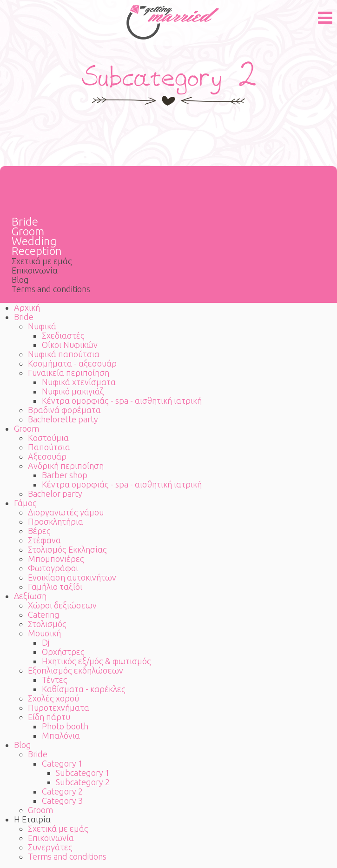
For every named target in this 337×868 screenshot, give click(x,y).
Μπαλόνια (61, 735)
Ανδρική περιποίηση (66, 466)
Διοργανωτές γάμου (66, 512)
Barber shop (65, 475)
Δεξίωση (30, 596)
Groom (28, 231)
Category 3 (62, 801)
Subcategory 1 (83, 773)
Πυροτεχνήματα (59, 708)
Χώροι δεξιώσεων (62, 605)
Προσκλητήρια (56, 521)
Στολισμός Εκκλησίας (67, 549)
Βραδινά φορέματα (64, 410)
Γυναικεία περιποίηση (69, 373)
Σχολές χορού (53, 698)
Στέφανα (44, 540)
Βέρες (39, 531)
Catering (44, 614)
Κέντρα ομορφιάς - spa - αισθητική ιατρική (122, 401)
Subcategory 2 (83, 782)
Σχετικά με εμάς (42, 261)
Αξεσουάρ (47, 456)
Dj (46, 642)
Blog (20, 280)
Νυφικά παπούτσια (64, 354)
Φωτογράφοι (53, 568)
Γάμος (25, 503)
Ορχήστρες (63, 652)
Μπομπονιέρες (56, 559)
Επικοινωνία (35, 270)
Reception (37, 251)
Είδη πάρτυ (49, 717)
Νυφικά (42, 326)
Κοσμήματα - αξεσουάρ (72, 363)
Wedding (34, 241)
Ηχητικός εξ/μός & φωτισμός (96, 661)
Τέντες (55, 680)
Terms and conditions (51, 289)
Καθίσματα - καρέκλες (84, 689)
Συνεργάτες (50, 847)
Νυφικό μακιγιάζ (73, 391)
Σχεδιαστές (63, 335)
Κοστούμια (48, 438)
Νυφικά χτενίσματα (79, 382)
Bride (25, 222)
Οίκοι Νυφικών (70, 345)
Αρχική (27, 307)
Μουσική (44, 633)
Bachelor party (55, 494)
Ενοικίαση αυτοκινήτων (72, 577)
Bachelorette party (63, 419)
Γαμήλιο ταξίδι (55, 587)
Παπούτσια (49, 447)
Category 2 (62, 791)
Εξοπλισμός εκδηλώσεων (76, 670)
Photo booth (65, 726)
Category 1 (62, 763)
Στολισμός (47, 624)
